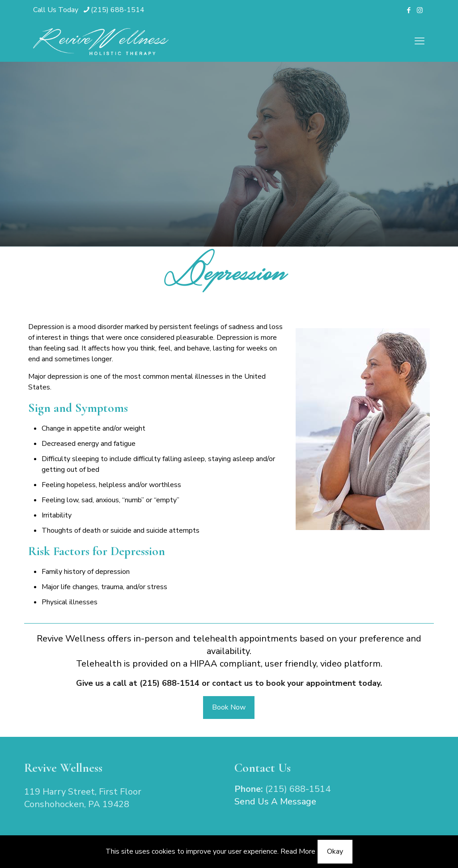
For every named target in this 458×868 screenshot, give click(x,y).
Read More (298, 851)
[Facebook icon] (409, 10)
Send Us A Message (275, 802)
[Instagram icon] (420, 10)
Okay (335, 851)
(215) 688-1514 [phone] (118, 10)
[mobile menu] (420, 41)
